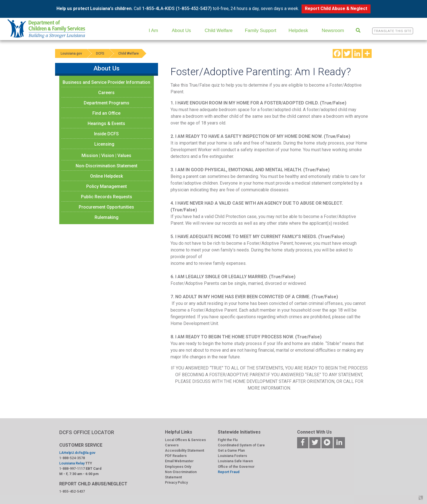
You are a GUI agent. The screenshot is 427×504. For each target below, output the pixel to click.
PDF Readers (176, 456)
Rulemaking (107, 217)
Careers (106, 93)
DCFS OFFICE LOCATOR (87, 432)
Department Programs (107, 103)
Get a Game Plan (231, 450)
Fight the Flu (228, 440)
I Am (154, 30)
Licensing (104, 144)
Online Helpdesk (107, 176)
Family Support (261, 30)
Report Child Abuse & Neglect (336, 8)
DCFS (100, 53)
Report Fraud (229, 472)
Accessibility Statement (185, 450)
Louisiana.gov (71, 53)
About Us (181, 30)
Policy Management (107, 186)
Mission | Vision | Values (106, 156)
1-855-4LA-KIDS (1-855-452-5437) (177, 8)
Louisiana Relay (72, 463)
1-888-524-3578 (72, 458)
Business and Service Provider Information (106, 82)
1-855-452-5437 (72, 491)
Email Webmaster (179, 461)
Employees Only (178, 467)
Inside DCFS (106, 134)
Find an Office (106, 113)
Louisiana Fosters (232, 456)
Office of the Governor (236, 467)
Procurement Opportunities (106, 207)
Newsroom (333, 30)
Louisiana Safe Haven (235, 461)
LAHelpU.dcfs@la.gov (77, 453)
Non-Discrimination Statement (107, 166)
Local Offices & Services (185, 440)
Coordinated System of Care (241, 445)
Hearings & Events (106, 123)
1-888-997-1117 (72, 468)
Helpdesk (298, 30)
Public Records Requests (107, 197)
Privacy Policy (176, 482)
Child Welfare (219, 30)
